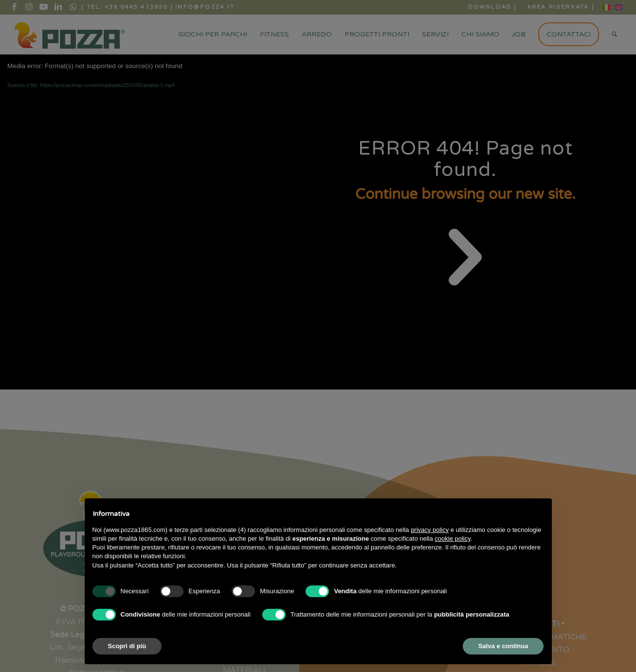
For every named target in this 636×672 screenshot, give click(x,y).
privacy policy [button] (430, 530)
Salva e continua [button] (503, 646)
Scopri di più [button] (127, 646)
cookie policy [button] (452, 539)
